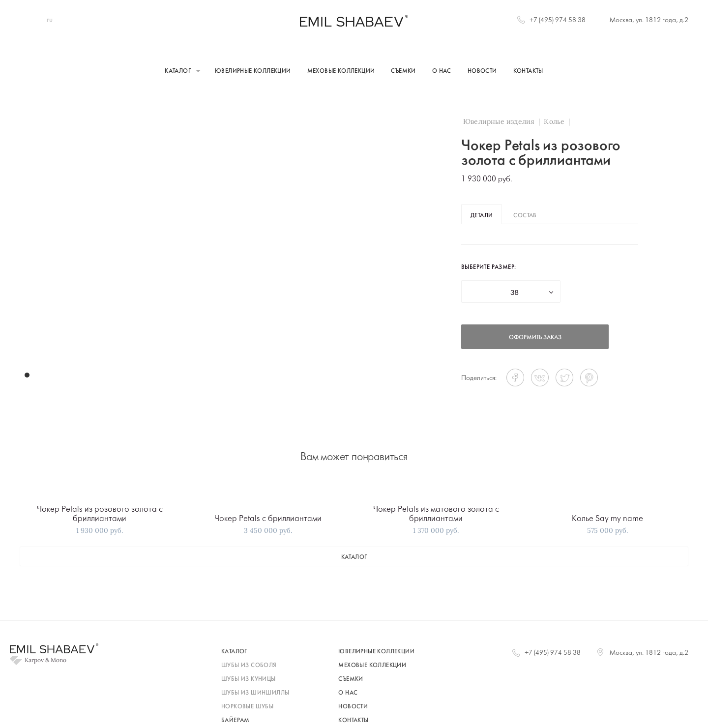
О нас (442, 71)
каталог (354, 557)
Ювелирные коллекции (253, 71)
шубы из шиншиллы (255, 693)
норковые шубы (247, 707)
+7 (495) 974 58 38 (558, 20)
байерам (236, 721)
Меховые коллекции (341, 71)
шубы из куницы (249, 679)
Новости (482, 71)
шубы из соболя (249, 666)
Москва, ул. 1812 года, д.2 (649, 20)
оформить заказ (535, 338)
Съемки (403, 71)
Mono (59, 660)
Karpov (34, 660)
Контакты (528, 71)
